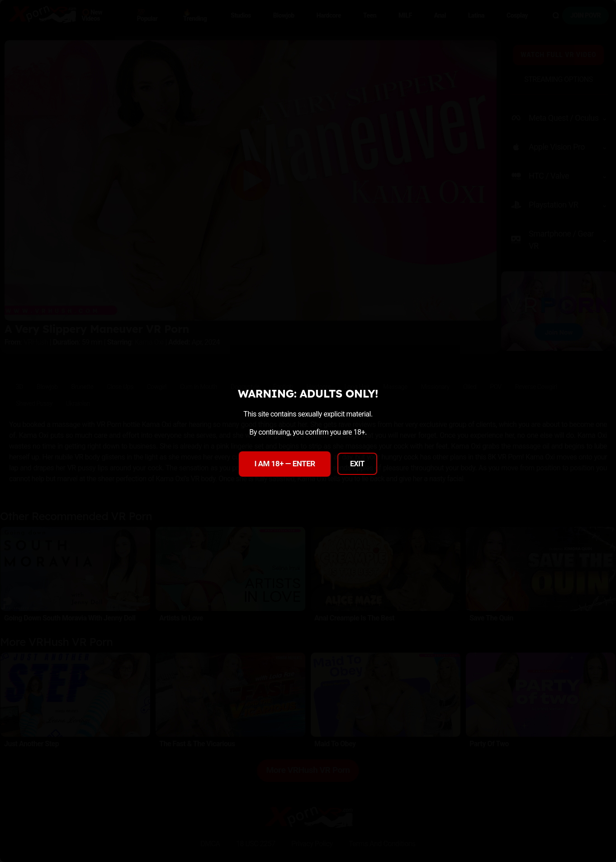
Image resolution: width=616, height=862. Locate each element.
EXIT (357, 464)
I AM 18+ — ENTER (284, 464)
